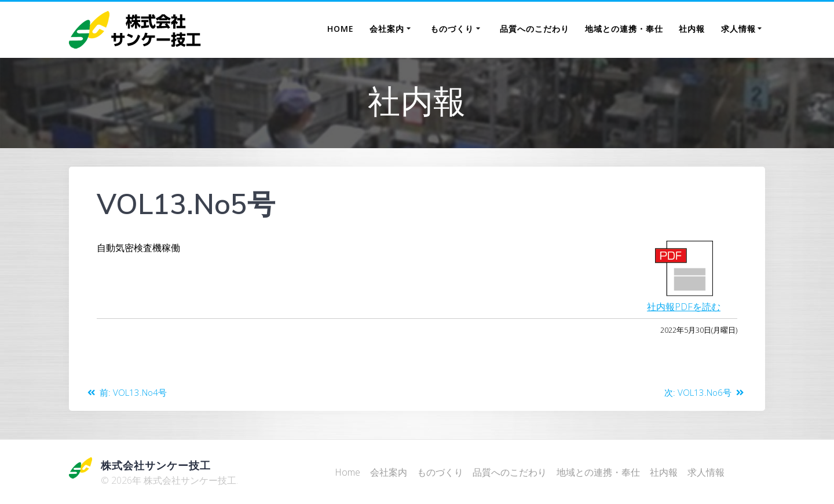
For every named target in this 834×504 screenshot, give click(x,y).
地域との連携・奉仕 (624, 29)
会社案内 (387, 29)
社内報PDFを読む (684, 307)
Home (341, 29)
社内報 (692, 29)
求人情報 (738, 29)
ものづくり (452, 29)
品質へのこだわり (535, 29)
